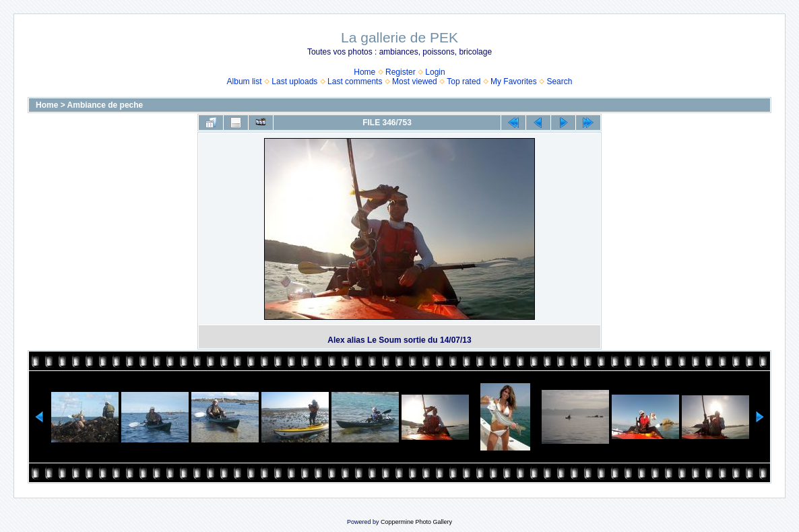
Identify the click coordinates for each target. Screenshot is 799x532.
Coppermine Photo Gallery (416, 522)
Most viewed (415, 81)
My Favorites (514, 81)
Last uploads (294, 81)
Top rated (464, 81)
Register (401, 72)
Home (364, 72)
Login (435, 72)
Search (559, 81)
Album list (245, 81)
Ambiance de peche (105, 105)
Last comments (355, 81)
